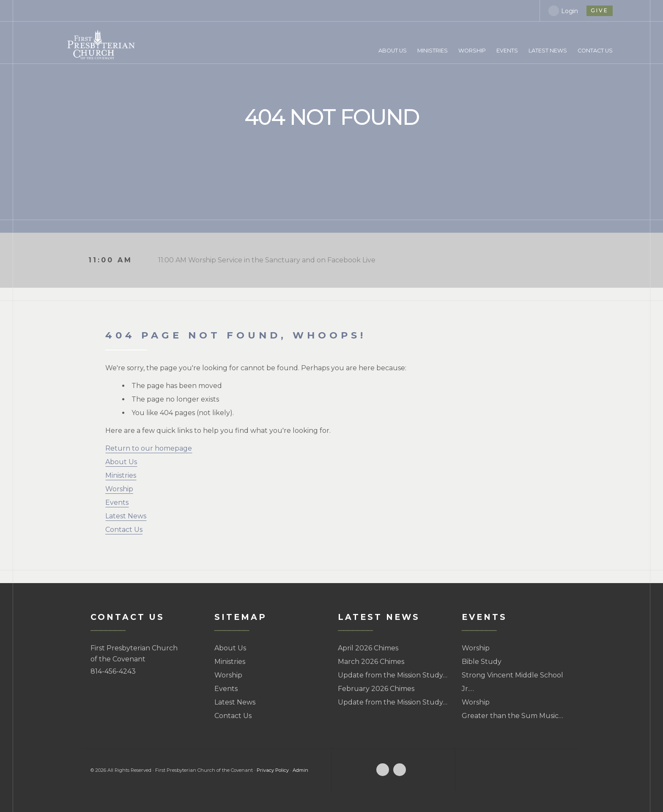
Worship (119, 489)
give (599, 10)
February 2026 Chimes (376, 689)
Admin (300, 770)
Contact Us (124, 530)
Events (117, 502)
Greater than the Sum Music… (512, 716)
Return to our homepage (149, 448)
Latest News (126, 516)
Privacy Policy (273, 770)
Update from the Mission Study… (393, 675)
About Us (121, 462)
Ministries (121, 475)
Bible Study (482, 662)
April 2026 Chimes (368, 648)
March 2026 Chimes (371, 662)
